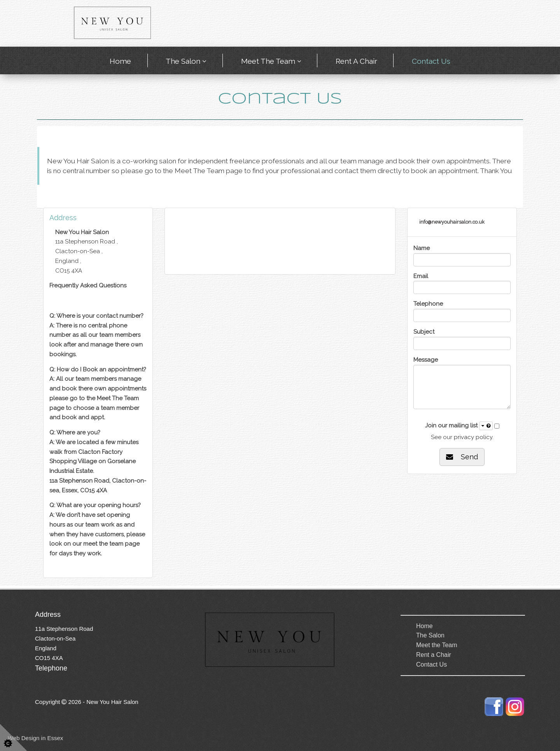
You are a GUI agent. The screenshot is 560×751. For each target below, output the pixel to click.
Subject (424, 332)
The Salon (183, 61)
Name (422, 248)
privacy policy (473, 437)
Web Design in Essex (35, 738)
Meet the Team (268, 61)
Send (462, 457)
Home (120, 61)
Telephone (428, 304)
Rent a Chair (356, 61)
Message (426, 360)
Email (421, 276)
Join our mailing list (459, 426)
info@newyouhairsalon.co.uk (452, 222)
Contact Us (431, 61)
